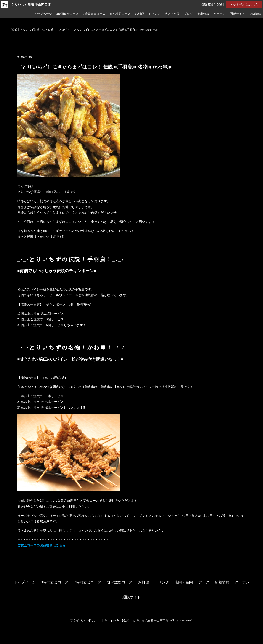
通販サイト (238, 14)
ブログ (188, 14)
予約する (8, 635)
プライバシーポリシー (85, 620)
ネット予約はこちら (244, 5)
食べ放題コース (120, 14)
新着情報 (203, 14)
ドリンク (154, 14)
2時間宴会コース (94, 14)
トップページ (43, 14)
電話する (8, 641)
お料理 (139, 14)
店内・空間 (172, 14)
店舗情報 (255, 14)
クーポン (220, 14)
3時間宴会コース (67, 14)
